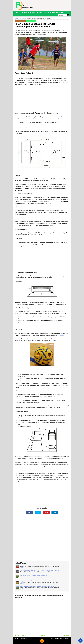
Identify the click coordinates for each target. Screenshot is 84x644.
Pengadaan (24, 13)
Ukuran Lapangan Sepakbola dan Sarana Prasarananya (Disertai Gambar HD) (39, 586)
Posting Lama (66, 635)
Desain (47, 13)
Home (17, 13)
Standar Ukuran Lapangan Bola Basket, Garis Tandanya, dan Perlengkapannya (40, 570)
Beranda (43, 635)
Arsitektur (40, 13)
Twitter (38, 513)
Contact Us (57, 639)
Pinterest (46, 513)
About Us (52, 639)
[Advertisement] (42, 99)
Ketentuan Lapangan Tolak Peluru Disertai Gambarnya (34, 565)
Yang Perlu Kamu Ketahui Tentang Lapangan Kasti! (33, 581)
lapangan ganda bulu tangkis (30, 119)
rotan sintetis (60, 335)
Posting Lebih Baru (19, 635)
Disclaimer (67, 639)
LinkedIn (55, 513)
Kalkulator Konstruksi (57, 13)
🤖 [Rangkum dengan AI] (80, 640)
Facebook (29, 513)
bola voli (62, 117)
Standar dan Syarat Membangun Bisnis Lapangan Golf (34, 576)
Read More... (23, 568)
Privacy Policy (62, 639)
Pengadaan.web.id (24, 639)
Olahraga (34, 21)
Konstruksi (32, 13)
